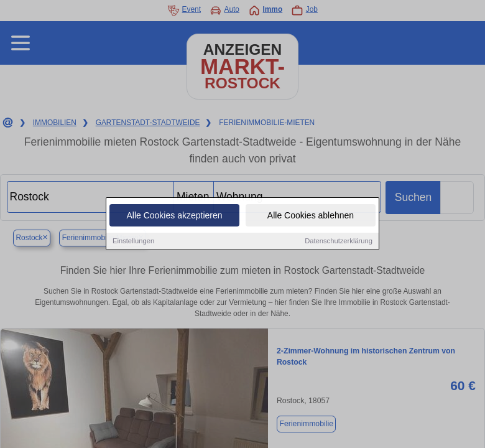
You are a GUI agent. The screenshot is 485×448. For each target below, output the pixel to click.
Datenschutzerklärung (339, 242)
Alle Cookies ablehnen (311, 217)
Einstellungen (133, 242)
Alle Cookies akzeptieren (174, 217)
